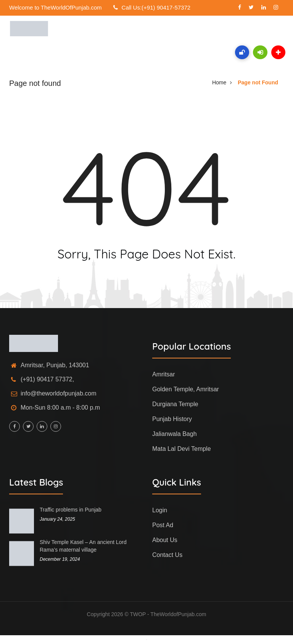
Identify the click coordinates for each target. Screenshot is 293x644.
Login (160, 510)
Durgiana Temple (175, 404)
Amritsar (164, 374)
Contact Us (167, 555)
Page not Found (258, 82)
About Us (165, 540)
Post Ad (163, 525)
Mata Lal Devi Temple (182, 449)
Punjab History (172, 419)
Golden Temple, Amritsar (186, 389)
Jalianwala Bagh (175, 434)
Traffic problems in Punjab (71, 510)
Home (219, 82)
